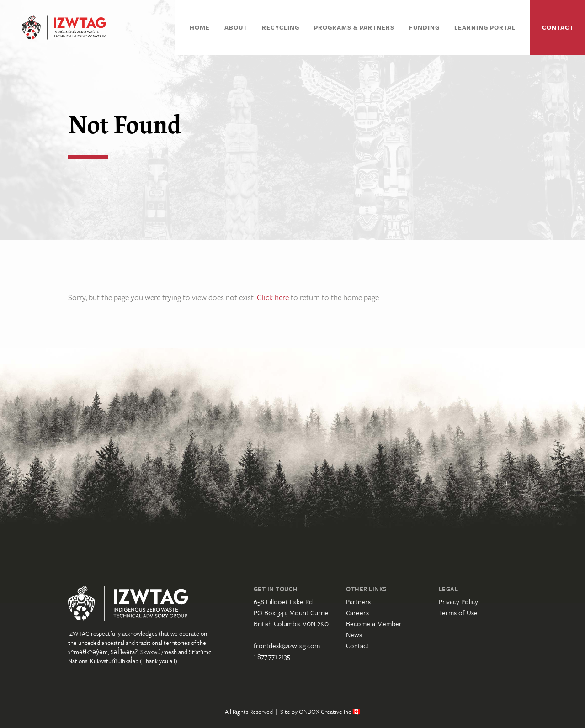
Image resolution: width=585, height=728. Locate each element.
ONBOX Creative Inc (325, 712)
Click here (273, 297)
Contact (558, 27)
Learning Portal (485, 27)
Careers (357, 612)
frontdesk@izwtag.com (287, 645)
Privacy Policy (458, 601)
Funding (424, 27)
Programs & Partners (354, 27)
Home (200, 27)
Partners (358, 601)
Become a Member (374, 623)
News (354, 634)
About (236, 27)
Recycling (281, 27)
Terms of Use (458, 612)
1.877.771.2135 (272, 656)
